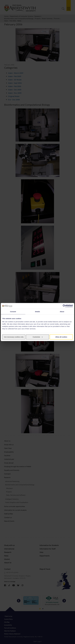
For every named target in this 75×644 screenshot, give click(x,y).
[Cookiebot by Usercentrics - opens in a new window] (64, 306)
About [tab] (62, 312)
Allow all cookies (61, 337)
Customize (38, 337)
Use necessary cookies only (14, 337)
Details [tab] (37, 312)
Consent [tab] (13, 312)
